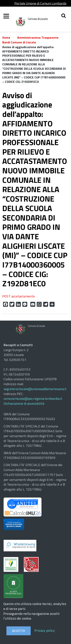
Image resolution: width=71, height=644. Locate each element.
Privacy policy (45, 630)
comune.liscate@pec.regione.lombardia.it (33, 399)
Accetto (19, 631)
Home (6, 38)
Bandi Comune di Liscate (19, 42)
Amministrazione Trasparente (38, 38)
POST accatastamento (19, 296)
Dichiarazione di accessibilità (24, 403)
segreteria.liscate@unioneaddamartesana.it (35, 389)
